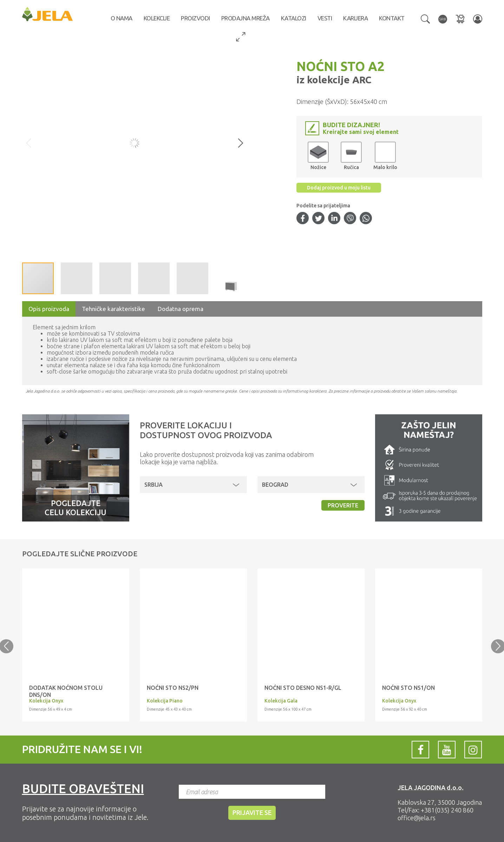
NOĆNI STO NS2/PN (173, 688)
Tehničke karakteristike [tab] (113, 309)
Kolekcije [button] (157, 18)
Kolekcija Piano (165, 701)
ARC (361, 80)
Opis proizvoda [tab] (49, 309)
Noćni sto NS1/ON (408, 688)
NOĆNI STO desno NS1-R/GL (303, 688)
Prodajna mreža (246, 18)
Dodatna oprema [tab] (181, 309)
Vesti (325, 18)
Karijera (355, 18)
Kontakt (392, 18)
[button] (425, 18)
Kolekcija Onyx (46, 701)
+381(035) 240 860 (447, 810)
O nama (122, 18)
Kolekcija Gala (281, 701)
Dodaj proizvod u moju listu (339, 188)
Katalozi (294, 18)
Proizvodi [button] (195, 18)
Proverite (343, 505)
